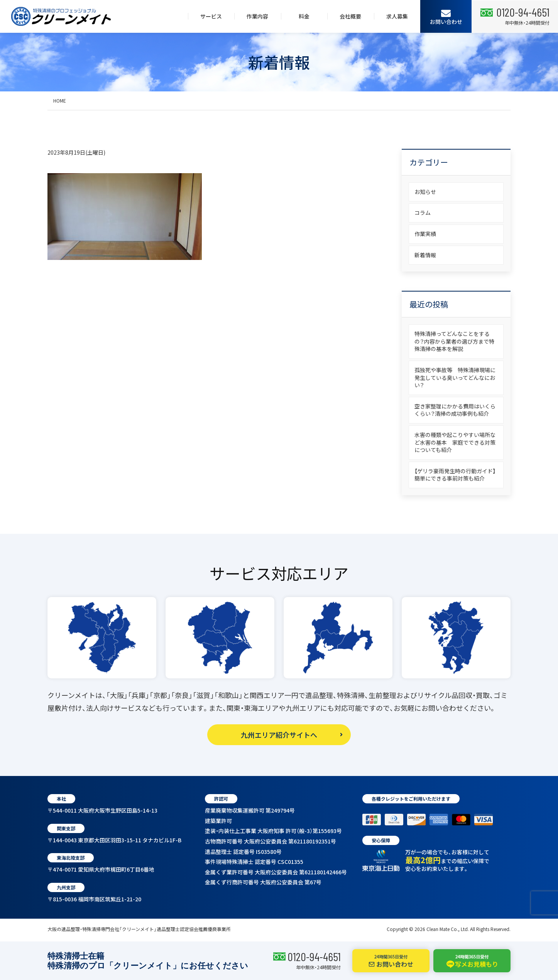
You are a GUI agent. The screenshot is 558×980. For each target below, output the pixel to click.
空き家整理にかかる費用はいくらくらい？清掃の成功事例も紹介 (455, 410)
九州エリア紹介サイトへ (279, 735)
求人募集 (397, 16)
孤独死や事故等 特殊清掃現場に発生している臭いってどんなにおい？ (455, 377)
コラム (423, 213)
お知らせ (425, 192)
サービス (211, 16)
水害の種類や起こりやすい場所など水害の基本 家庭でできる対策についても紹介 (455, 442)
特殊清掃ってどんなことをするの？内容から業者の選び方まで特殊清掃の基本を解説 (454, 341)
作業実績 (425, 234)
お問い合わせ (446, 17)
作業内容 (257, 16)
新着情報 (425, 255)
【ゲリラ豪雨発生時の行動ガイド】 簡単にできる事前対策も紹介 (458, 475)
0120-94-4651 (314, 956)
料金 (304, 16)
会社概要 (350, 16)
